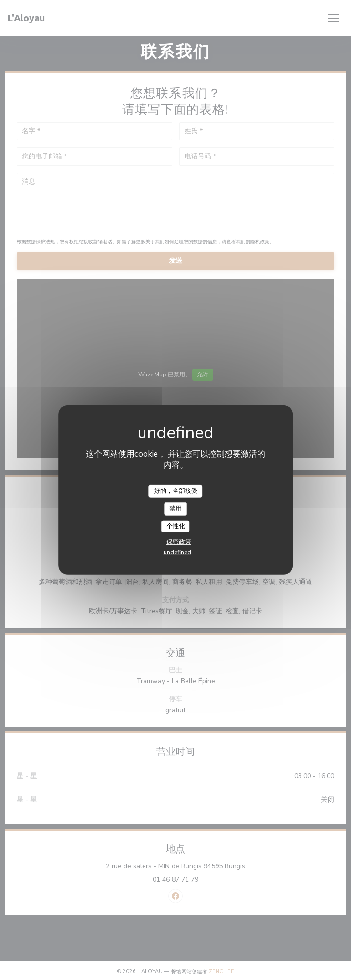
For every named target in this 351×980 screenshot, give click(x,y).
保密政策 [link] (179, 542)
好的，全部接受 (176, 490)
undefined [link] (177, 553)
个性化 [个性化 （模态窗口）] (176, 526)
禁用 (175, 509)
